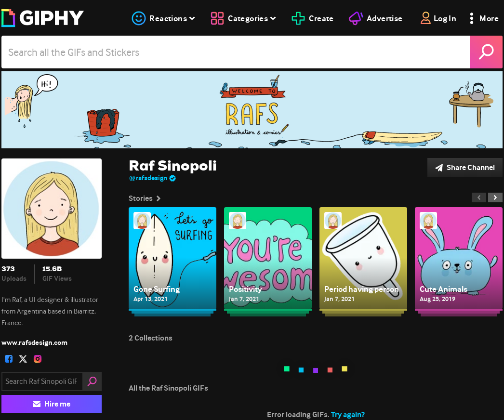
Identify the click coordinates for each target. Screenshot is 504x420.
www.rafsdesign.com (34, 342)
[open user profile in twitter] (23, 359)
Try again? (348, 414)
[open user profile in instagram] (38, 359)
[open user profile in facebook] (9, 359)
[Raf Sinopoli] (252, 110)
